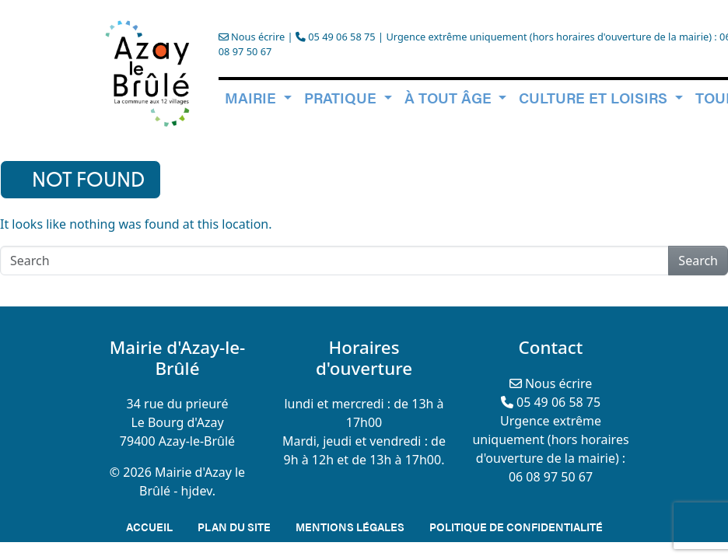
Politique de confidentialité (516, 527)
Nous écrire (252, 37)
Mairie (252, 97)
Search (698, 261)
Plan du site (234, 527)
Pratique (342, 97)
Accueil (149, 527)
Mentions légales (350, 527)
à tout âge (450, 97)
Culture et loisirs (595, 97)
